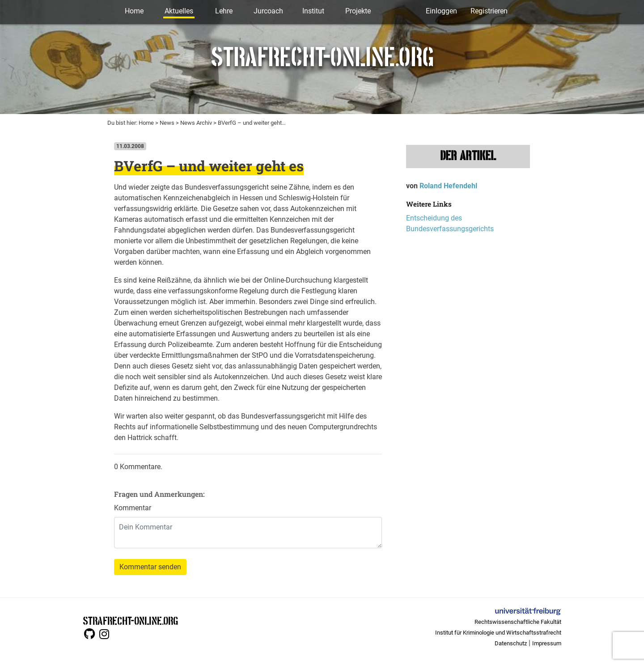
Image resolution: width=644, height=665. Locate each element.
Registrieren (489, 11)
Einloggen (441, 11)
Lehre (224, 11)
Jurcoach (268, 11)
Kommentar (133, 508)
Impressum (547, 643)
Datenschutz (511, 643)
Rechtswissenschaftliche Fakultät (518, 622)
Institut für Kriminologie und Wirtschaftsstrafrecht (498, 633)
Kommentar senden (150, 567)
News (167, 123)
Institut (313, 11)
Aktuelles (179, 11)
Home (134, 11)
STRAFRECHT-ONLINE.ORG (130, 620)
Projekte (358, 11)
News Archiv (196, 123)
